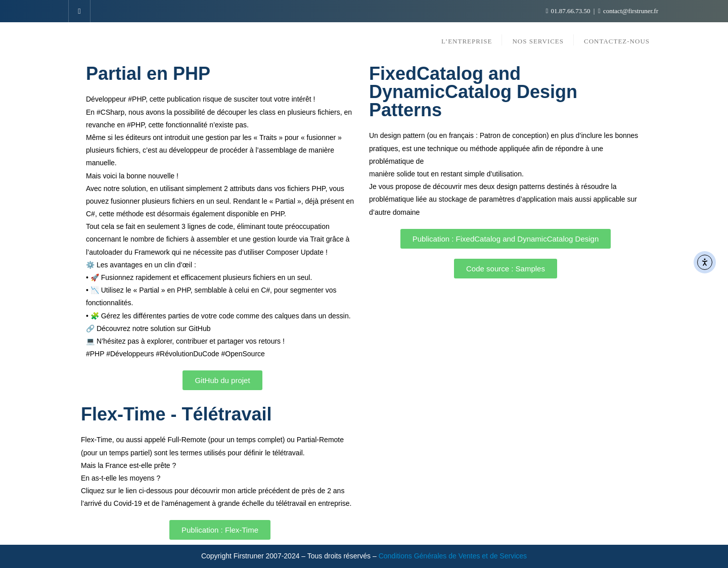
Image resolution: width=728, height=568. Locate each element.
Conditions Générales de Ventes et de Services (453, 556)
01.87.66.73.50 (569, 11)
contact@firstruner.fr (628, 11)
